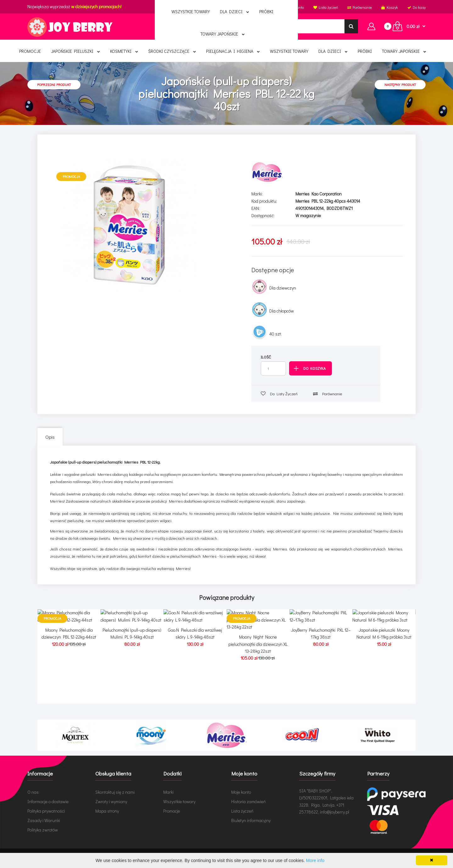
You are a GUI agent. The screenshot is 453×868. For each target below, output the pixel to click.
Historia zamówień (249, 801)
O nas (33, 792)
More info (315, 860)
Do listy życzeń (279, 394)
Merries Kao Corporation (319, 194)
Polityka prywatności (46, 811)
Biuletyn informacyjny (251, 820)
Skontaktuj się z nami (115, 792)
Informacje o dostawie (48, 801)
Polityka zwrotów (43, 830)
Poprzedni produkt (54, 85)
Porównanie (328, 394)
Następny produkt (400, 85)
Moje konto (241, 792)
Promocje (172, 811)
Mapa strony (107, 811)
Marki (168, 792)
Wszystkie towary (179, 801)
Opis (50, 437)
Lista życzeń (242, 811)
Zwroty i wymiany (111, 801)
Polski (233, 7)
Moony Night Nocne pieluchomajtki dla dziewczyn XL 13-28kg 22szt (258, 686)
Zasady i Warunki (44, 820)
